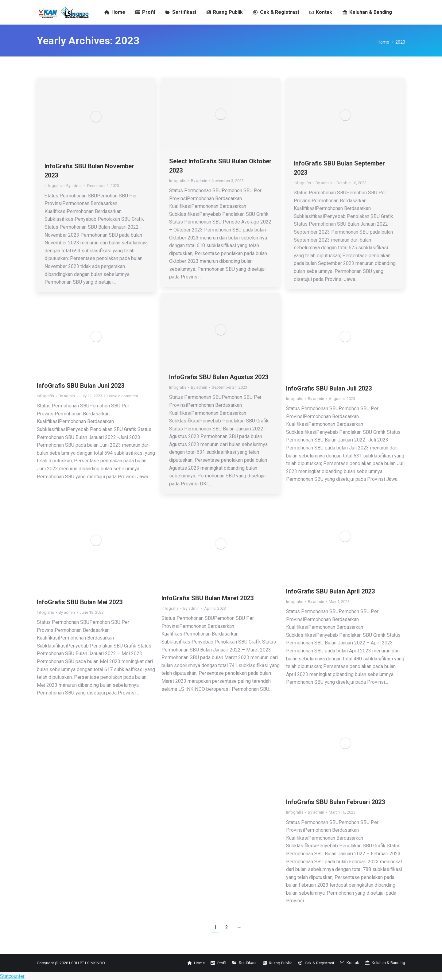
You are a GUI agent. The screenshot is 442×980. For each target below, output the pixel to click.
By (74, 186)
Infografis (53, 186)
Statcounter (12, 976)
